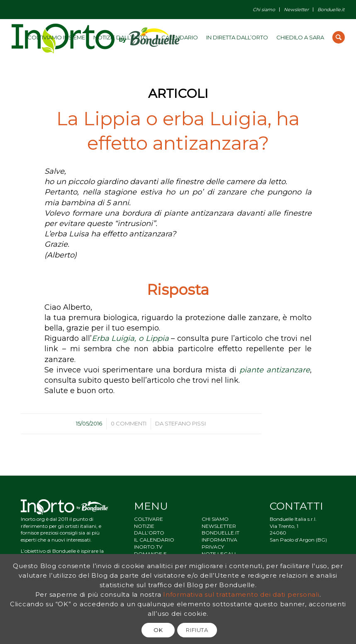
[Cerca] (339, 37)
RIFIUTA (197, 630)
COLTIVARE (149, 519)
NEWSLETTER (219, 526)
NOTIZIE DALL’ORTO (149, 530)
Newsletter (296, 10)
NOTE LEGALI (219, 554)
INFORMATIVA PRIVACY (219, 543)
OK (158, 630)
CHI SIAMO (215, 519)
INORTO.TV (148, 547)
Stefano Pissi (185, 423)
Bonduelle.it (331, 10)
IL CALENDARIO (154, 540)
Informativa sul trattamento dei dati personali (241, 594)
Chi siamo (264, 10)
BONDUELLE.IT (221, 533)
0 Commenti (129, 423)
